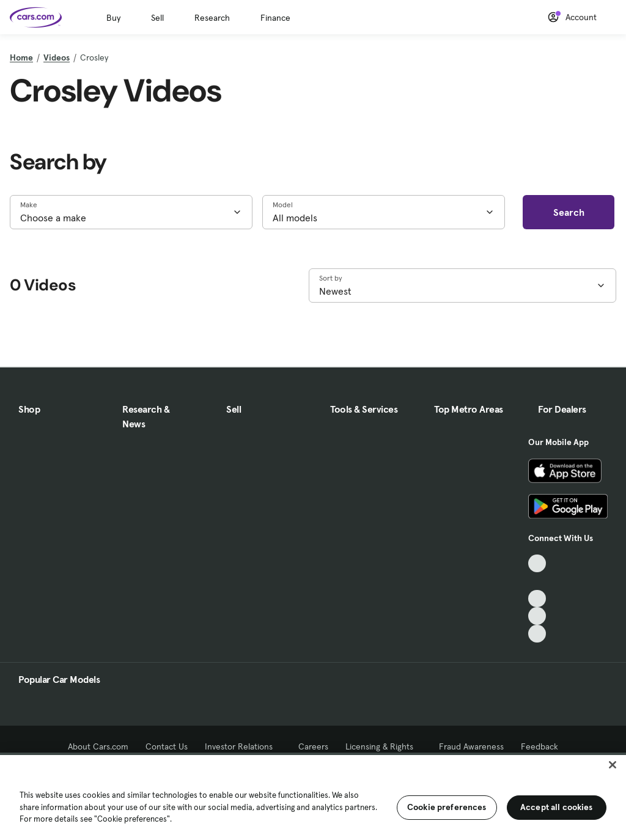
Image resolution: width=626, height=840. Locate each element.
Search (569, 212)
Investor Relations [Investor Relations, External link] (243, 746)
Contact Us (167, 746)
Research (212, 18)
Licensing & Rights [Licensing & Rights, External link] (384, 746)
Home (21, 57)
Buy (113, 18)
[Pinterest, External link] (537, 634)
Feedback (539, 746)
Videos (57, 57)
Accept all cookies (557, 807)
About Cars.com (98, 746)
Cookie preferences (447, 807)
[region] (313, 796)
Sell (157, 18)
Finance (275, 18)
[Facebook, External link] (537, 581)
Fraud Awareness (471, 746)
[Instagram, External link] (537, 616)
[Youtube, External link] (537, 599)
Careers (313, 746)
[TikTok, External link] (537, 563)
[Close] (613, 765)
